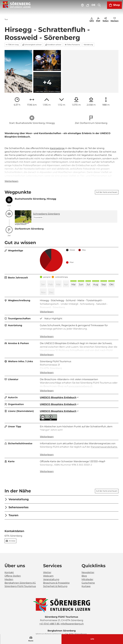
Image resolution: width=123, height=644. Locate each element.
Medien (9, 566)
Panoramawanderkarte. (104, 438)
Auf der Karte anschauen (107, 192)
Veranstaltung (51, 566)
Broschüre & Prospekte (56, 570)
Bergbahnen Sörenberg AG (20, 570)
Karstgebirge (57, 148)
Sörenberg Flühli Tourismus (20, 573)
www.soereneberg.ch (80, 386)
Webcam (48, 563)
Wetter (47, 560)
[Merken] (115, 20)
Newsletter (88, 560)
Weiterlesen (11, 181)
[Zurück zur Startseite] (16, 5)
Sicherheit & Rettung (55, 573)
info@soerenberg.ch (72, 611)
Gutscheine (88, 570)
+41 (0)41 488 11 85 (49, 611)
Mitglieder (87, 566)
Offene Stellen (13, 563)
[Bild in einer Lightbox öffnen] (61, 592)
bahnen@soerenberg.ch (72, 624)
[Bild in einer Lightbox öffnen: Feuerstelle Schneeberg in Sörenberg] (23, 216)
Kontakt (9, 560)
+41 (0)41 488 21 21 (47, 624)
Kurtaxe (86, 573)
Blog (84, 563)
